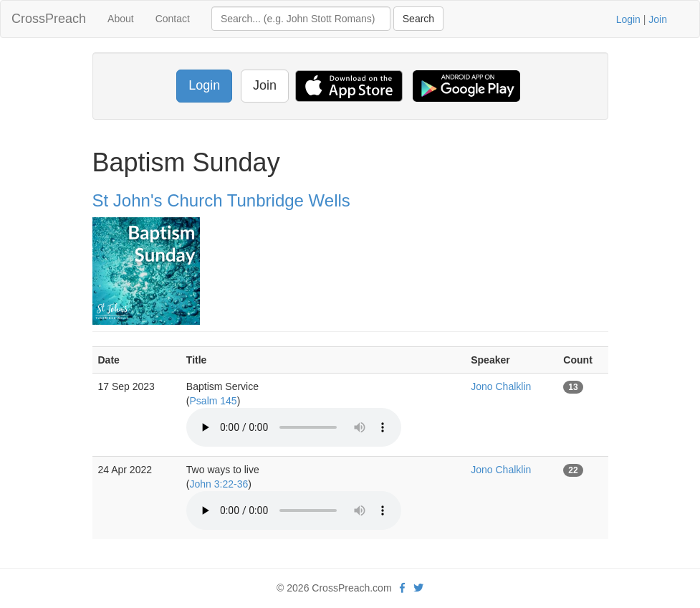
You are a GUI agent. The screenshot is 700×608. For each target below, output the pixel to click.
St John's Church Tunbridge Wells (221, 200)
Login (628, 19)
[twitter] (418, 588)
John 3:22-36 (219, 484)
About (121, 19)
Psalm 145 (214, 401)
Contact (173, 19)
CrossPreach (49, 19)
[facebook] (402, 588)
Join (658, 19)
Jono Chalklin (501, 386)
